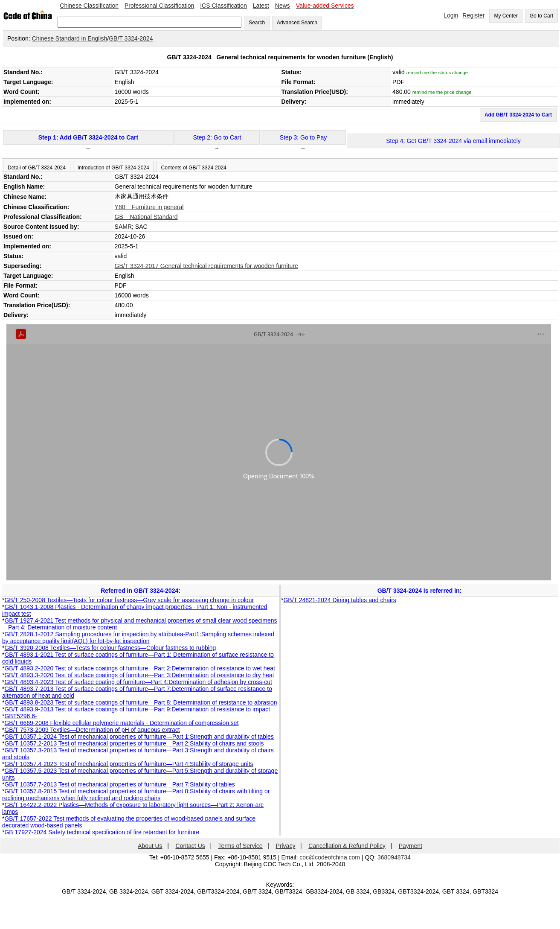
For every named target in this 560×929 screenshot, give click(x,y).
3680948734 (394, 857)
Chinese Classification (89, 6)
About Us (150, 846)
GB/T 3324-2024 (131, 38)
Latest (261, 6)
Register (473, 15)
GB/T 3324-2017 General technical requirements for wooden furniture (206, 266)
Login (451, 15)
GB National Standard (146, 217)
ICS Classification (223, 6)
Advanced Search (297, 23)
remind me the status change (437, 73)
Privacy (286, 846)
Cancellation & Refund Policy (347, 846)
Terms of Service (240, 846)
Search (257, 23)
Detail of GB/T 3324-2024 (37, 168)
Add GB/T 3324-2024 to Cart (518, 115)
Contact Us (190, 846)
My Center (506, 16)
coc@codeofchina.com (330, 857)
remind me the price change (442, 92)
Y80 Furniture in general (149, 207)
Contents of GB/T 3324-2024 (194, 168)
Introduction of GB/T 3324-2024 (113, 168)
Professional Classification (159, 6)
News (283, 6)
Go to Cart (541, 16)
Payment (411, 846)
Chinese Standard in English (70, 38)
